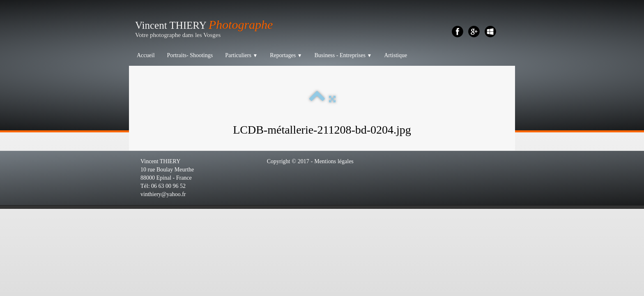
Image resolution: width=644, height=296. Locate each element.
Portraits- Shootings (190, 55)
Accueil (146, 55)
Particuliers (241, 55)
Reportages (286, 55)
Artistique (396, 55)
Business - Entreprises (343, 55)
